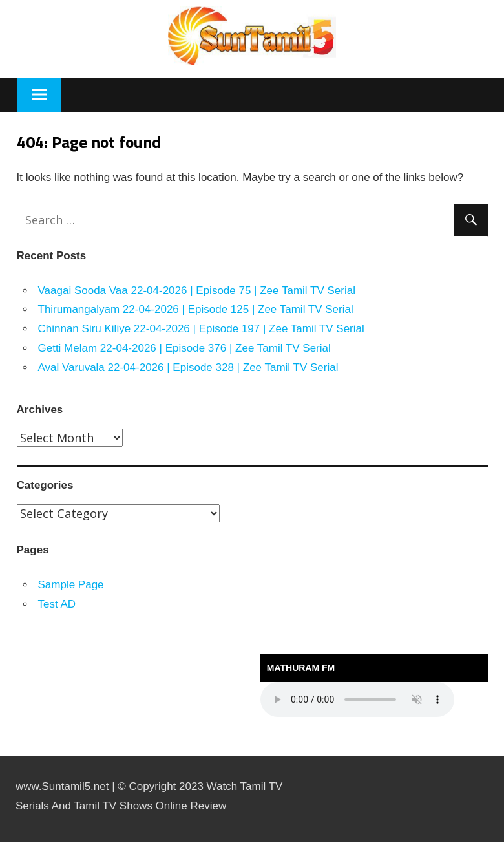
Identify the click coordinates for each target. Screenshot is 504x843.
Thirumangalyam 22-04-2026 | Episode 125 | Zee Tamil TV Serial (196, 309)
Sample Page (71, 585)
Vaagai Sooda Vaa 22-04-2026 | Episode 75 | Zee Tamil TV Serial (197, 291)
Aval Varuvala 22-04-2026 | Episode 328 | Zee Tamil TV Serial (188, 368)
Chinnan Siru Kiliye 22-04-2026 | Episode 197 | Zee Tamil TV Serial (201, 329)
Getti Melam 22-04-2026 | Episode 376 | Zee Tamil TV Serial (184, 348)
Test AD (57, 604)
